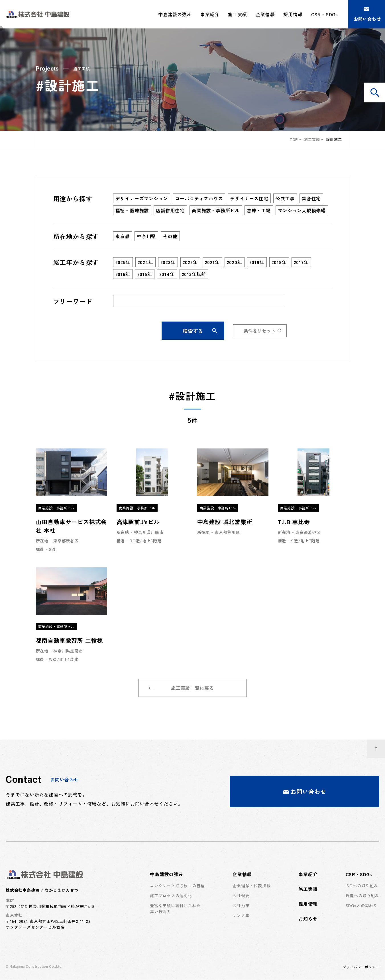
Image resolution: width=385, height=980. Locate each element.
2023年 (168, 262)
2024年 (145, 262)
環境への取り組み (362, 896)
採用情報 (293, 14)
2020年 (235, 262)
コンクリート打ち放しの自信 (177, 886)
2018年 (279, 262)
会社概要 (241, 896)
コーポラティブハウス (199, 198)
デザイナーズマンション (142, 198)
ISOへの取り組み (362, 886)
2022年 (190, 262)
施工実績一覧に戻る (182, 688)
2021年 (212, 262)
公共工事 (285, 198)
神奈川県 (146, 236)
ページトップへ (380, 746)
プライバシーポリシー (361, 967)
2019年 (257, 262)
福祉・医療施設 (132, 210)
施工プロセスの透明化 (171, 896)
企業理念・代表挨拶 (251, 886)
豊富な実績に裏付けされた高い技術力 (175, 909)
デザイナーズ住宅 (249, 198)
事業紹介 (210, 14)
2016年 (123, 274)
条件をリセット (262, 331)
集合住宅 (311, 198)
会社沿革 (241, 906)
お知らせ (308, 919)
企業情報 (242, 874)
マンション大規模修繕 (302, 210)
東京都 (123, 236)
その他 (170, 236)
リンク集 (241, 916)
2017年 (301, 262)
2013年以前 (194, 274)
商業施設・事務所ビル (216, 210)
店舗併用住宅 (170, 210)
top (294, 139)
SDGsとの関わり (362, 906)
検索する (199, 331)
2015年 (145, 274)
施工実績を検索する (378, 92)
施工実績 (238, 14)
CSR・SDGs (359, 874)
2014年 (167, 274)
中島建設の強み (167, 874)
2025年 (123, 262)
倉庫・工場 (259, 210)
